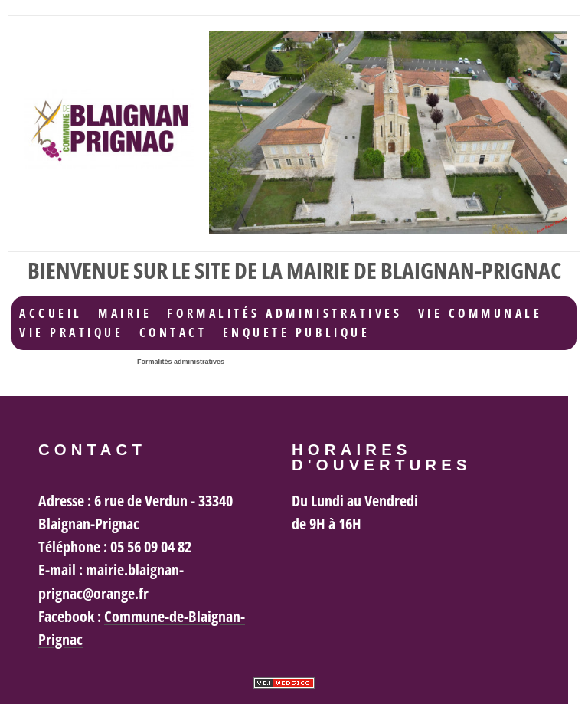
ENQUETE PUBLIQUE (297, 333)
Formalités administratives (284, 314)
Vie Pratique (71, 333)
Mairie (125, 314)
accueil (51, 314)
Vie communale (480, 314)
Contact (173, 333)
